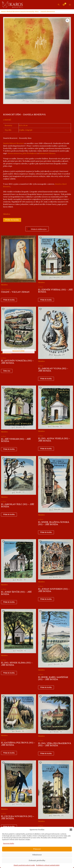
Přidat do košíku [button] (9, 300)
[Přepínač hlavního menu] (70, 5)
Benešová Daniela (19, 12)
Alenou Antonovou (15, 153)
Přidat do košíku (12, 220)
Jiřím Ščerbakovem (30, 153)
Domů (3, 12)
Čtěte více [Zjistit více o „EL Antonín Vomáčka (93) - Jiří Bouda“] (7, 371)
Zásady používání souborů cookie (24, 865)
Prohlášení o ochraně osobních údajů (48, 865)
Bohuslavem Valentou (47, 153)
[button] (71, 830)
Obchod (9, 12)
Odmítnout (37, 855)
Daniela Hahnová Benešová (14, 143)
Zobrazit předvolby (37, 860)
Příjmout (37, 849)
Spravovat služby (9, 843)
